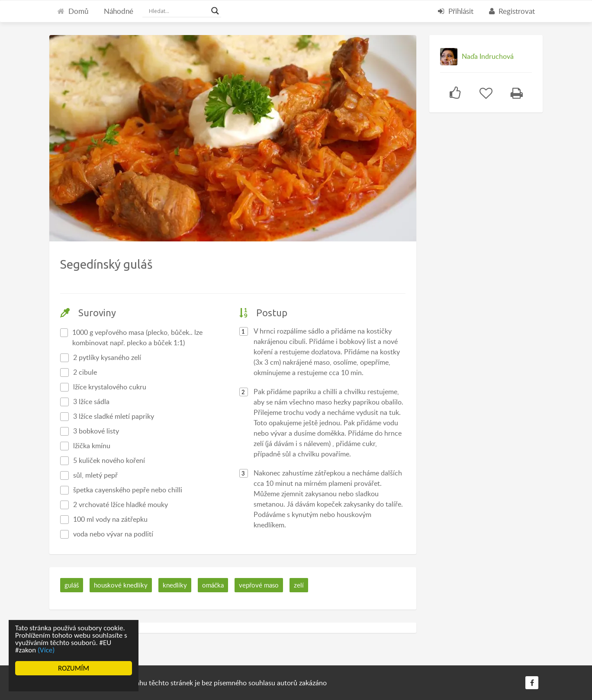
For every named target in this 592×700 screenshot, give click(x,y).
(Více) (46, 650)
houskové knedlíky (121, 585)
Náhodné (119, 11)
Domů (73, 11)
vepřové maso (259, 585)
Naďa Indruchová (488, 56)
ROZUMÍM (74, 668)
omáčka (213, 585)
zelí (299, 585)
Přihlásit (456, 11)
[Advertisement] (494, 255)
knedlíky (175, 585)
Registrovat (512, 11)
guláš (72, 585)
